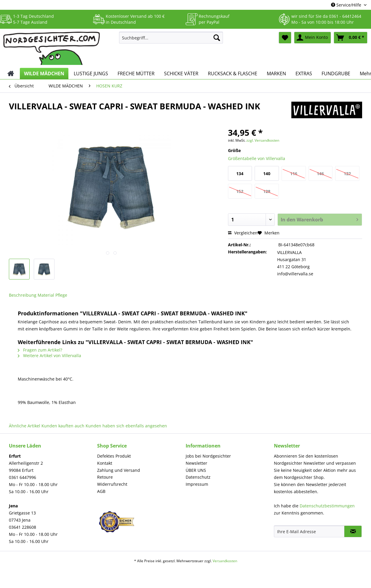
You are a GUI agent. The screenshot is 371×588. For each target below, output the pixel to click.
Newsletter (196, 463)
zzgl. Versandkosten (263, 140)
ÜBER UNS (196, 470)
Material (46, 295)
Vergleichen (243, 233)
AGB (101, 491)
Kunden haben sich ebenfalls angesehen (126, 426)
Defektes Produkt (114, 456)
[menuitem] (171, 40)
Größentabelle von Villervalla (257, 158)
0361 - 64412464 (345, 16)
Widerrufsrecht (112, 484)
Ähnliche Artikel (25, 426)
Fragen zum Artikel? (40, 350)
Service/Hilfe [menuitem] (347, 5)
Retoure (105, 477)
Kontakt (105, 463)
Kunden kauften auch (63, 426)
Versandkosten (225, 561)
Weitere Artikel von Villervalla (49, 355)
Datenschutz (198, 477)
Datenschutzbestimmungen (327, 506)
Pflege (61, 295)
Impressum (197, 484)
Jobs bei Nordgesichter (208, 456)
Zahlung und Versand (119, 470)
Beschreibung (23, 295)
